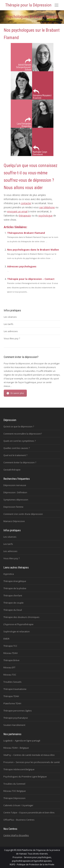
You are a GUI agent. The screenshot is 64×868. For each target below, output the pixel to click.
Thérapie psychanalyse (16, 718)
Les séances (10, 317)
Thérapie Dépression (14, 798)
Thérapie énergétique (15, 581)
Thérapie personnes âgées (18, 711)
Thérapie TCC (10, 646)
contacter (26, 203)
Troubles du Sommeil (14, 784)
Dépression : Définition (15, 492)
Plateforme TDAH (12, 703)
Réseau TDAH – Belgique (16, 748)
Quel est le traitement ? (15, 455)
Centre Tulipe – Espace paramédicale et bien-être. (29, 813)
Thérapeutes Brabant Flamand (26, 233)
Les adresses (11, 331)
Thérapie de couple (13, 603)
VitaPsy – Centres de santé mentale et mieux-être (29, 755)
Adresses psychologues (22, 266)
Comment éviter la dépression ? (20, 462)
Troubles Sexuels (12, 682)
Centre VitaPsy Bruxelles (16, 835)
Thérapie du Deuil (13, 610)
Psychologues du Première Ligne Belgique (25, 777)
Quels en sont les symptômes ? (20, 441)
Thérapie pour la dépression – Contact (31, 279)
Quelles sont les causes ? (17, 448)
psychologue (46, 216)
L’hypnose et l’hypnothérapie (18, 624)
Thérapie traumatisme (15, 689)
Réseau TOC (10, 675)
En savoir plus (15, 393)
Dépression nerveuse (15, 485)
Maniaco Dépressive (14, 521)
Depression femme (13, 507)
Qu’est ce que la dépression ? (19, 426)
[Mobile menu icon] (56, 5)
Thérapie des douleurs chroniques (21, 617)
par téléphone (47, 207)
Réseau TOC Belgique (15, 791)
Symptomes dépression (16, 500)
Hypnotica (9, 574)
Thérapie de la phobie (15, 588)
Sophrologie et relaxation (17, 631)
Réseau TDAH (10, 653)
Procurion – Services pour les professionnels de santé (32, 762)
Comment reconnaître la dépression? (23, 434)
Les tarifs (9, 324)
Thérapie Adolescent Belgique (19, 769)
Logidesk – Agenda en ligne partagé (22, 741)
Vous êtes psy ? (12, 338)
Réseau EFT (9, 667)
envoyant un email (17, 211)
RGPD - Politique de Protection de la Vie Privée (32, 864)
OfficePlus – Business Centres (19, 820)
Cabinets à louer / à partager (18, 805)
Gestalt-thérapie (12, 470)
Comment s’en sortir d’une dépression (23, 514)
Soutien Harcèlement (14, 725)
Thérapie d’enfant (13, 596)
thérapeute (25, 216)
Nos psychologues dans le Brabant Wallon (33, 250)
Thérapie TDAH (11, 696)
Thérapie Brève (11, 660)
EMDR (6, 639)
